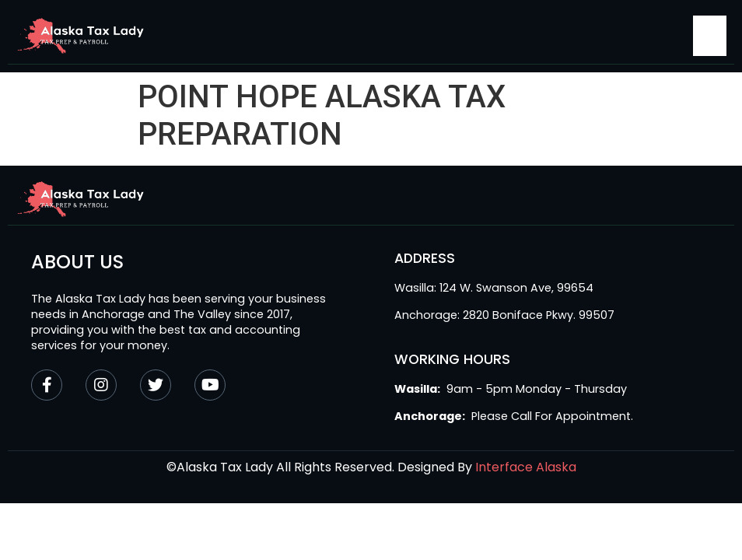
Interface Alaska (526, 467)
